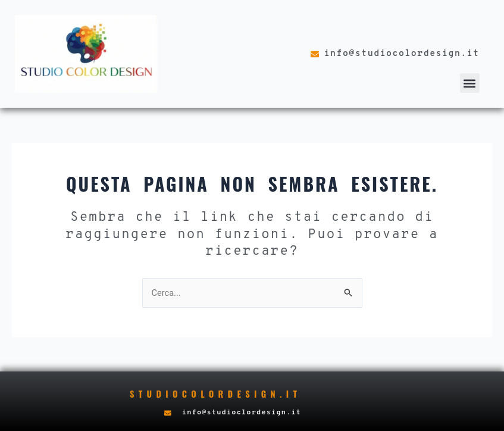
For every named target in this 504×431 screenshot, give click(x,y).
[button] (470, 83)
